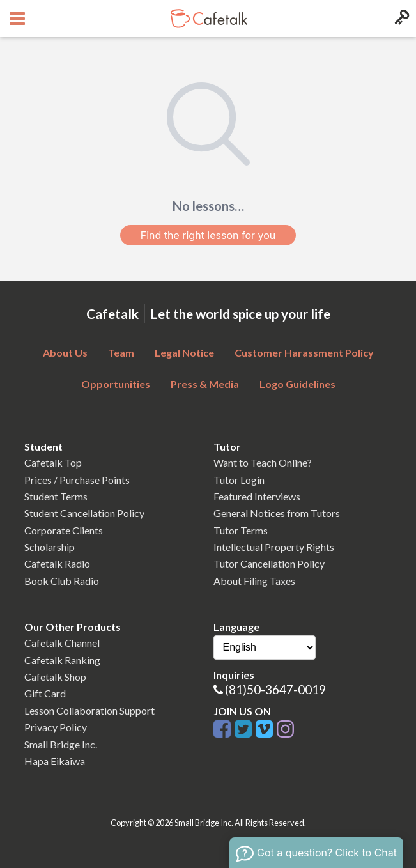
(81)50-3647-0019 (275, 689)
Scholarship (50, 547)
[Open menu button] (16, 19)
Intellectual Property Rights (274, 547)
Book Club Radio (62, 581)
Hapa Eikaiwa (55, 761)
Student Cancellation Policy (84, 513)
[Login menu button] (400, 19)
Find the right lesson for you (208, 235)
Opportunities (116, 384)
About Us (65, 353)
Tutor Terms (241, 530)
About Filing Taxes (254, 581)
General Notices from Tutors (277, 513)
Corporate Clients (64, 530)
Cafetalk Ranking (62, 660)
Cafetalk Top (53, 462)
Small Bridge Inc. (61, 744)
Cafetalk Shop (55, 677)
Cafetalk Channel (62, 643)
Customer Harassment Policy (304, 353)
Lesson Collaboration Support (89, 710)
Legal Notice (184, 353)
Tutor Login (239, 480)
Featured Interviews (257, 496)
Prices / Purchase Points (77, 480)
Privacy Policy (56, 727)
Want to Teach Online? (263, 462)
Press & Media (205, 384)
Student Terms (56, 496)
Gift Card (45, 693)
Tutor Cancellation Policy (269, 563)
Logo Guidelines (297, 384)
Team (121, 353)
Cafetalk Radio (57, 563)
